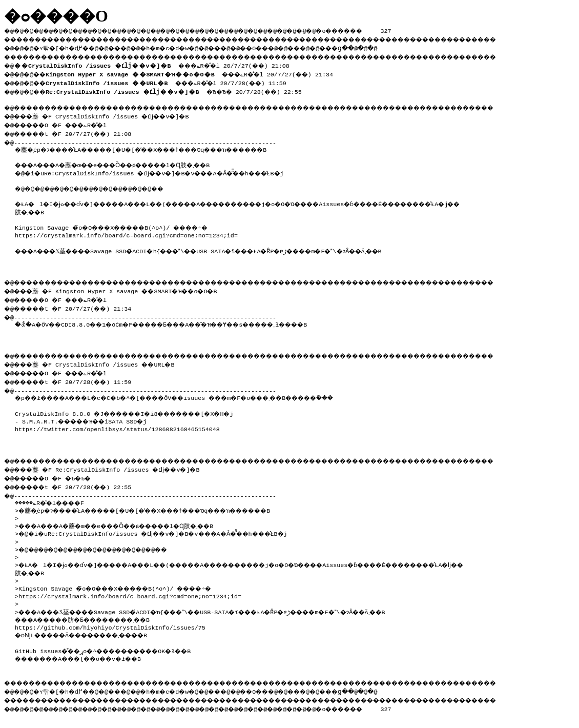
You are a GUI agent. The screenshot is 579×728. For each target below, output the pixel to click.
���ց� (372, 47)
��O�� (282, 47)
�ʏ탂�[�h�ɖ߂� (67, 47)
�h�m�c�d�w (182, 47)
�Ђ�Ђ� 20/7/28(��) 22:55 (181, 88)
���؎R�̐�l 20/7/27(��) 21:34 (198, 72)
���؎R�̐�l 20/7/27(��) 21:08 (156, 64)
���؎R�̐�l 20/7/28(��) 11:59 (175, 80)
